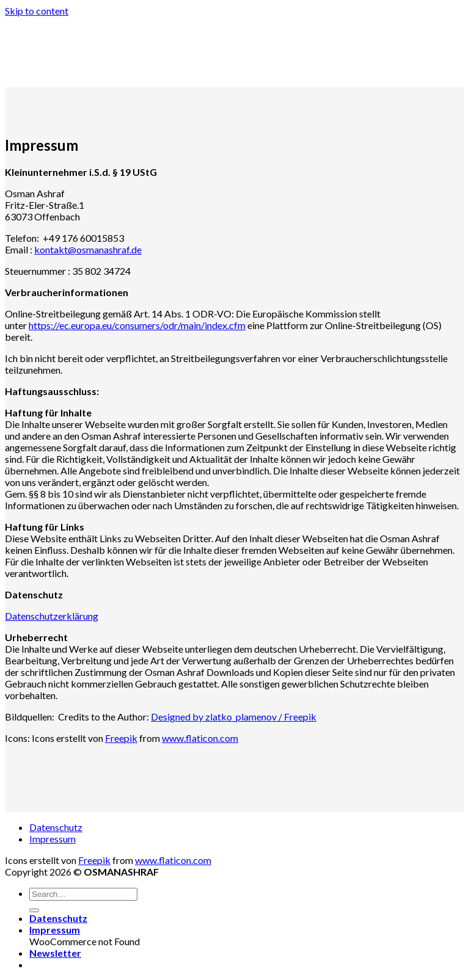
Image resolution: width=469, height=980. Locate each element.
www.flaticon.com (200, 738)
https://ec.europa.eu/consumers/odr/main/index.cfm (137, 325)
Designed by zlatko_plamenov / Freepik (234, 717)
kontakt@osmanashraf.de (88, 249)
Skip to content (37, 11)
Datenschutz (56, 827)
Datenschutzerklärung (52, 616)
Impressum (53, 839)
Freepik (121, 738)
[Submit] (34, 910)
